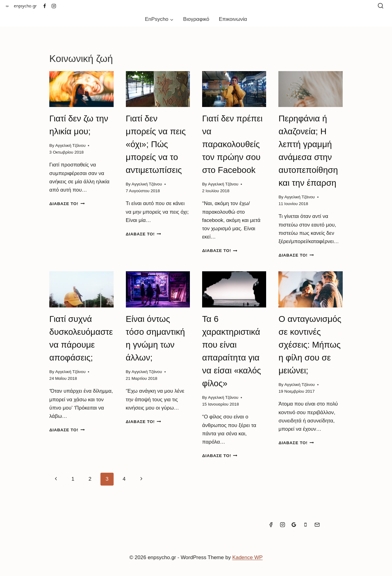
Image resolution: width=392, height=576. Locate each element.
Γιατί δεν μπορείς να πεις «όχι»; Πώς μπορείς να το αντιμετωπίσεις (156, 144)
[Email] (317, 525)
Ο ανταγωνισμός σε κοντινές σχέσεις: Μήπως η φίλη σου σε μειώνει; (310, 345)
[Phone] (306, 525)
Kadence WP (247, 557)
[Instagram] (54, 6)
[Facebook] (45, 6)
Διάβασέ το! (67, 204)
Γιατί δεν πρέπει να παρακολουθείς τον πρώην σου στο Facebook (232, 144)
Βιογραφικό (196, 19)
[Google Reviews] (294, 525)
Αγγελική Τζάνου (70, 145)
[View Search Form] (381, 6)
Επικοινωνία (233, 19)
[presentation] (81, 89)
